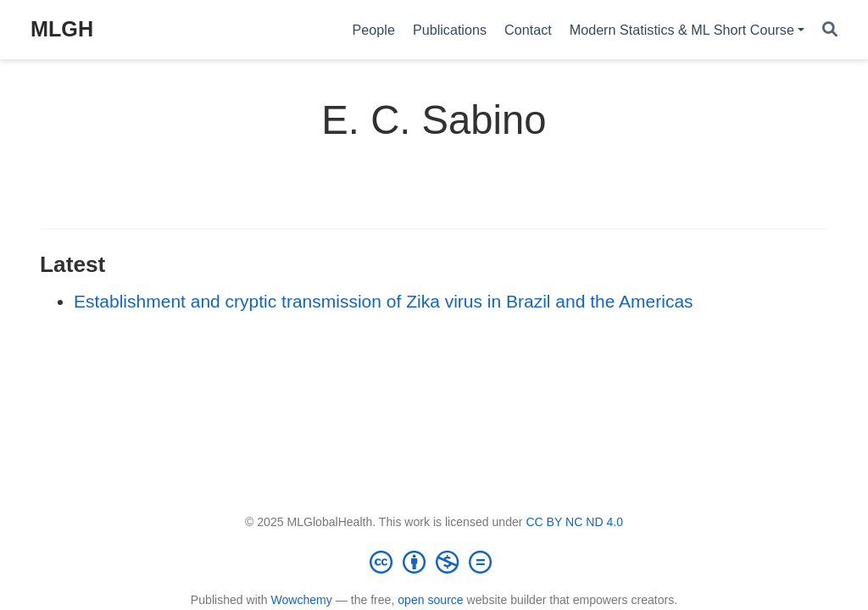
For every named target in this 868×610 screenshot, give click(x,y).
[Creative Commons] (434, 562)
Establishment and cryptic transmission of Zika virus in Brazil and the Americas (384, 301)
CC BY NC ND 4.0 (574, 522)
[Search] (830, 30)
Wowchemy (301, 600)
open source (430, 600)
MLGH (62, 29)
